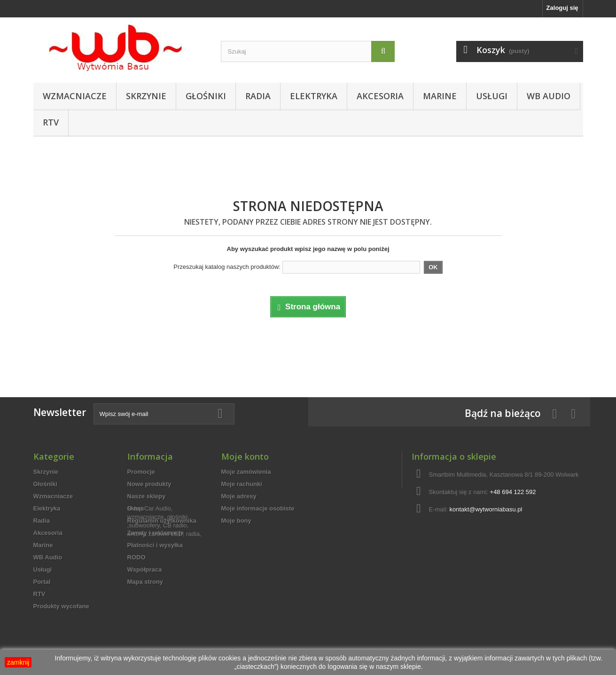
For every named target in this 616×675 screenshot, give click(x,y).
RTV (51, 122)
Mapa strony (145, 582)
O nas (136, 508)
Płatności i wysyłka (155, 545)
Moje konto (245, 456)
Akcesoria (380, 96)
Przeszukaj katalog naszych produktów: (227, 267)
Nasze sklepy (147, 496)
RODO (136, 557)
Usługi (492, 96)
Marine (440, 96)
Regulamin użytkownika (162, 521)
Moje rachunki (242, 484)
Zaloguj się (562, 8)
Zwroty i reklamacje (156, 533)
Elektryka (314, 96)
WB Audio (549, 96)
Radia (258, 96)
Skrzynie (146, 96)
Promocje (141, 472)
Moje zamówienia (246, 472)
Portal (42, 582)
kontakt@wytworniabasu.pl (486, 509)
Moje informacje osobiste (258, 508)
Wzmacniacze (75, 96)
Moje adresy (239, 496)
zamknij (18, 662)
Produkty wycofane (61, 606)
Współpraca (145, 569)
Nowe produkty (149, 484)
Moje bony (236, 521)
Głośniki (206, 96)
